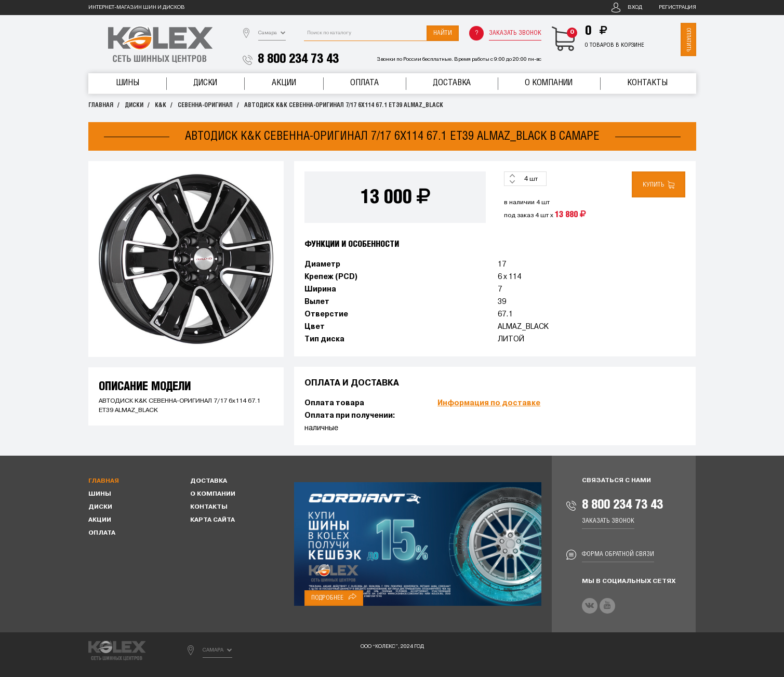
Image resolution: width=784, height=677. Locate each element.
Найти (443, 33)
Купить (659, 185)
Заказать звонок (515, 33)
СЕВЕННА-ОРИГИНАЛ (205, 105)
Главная (101, 105)
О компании (549, 83)
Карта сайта (212, 520)
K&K (161, 105)
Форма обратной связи (618, 554)
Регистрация (677, 8)
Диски (205, 83)
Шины (128, 83)
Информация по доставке (489, 403)
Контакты (647, 83)
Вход (635, 8)
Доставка (452, 83)
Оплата (364, 83)
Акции (284, 83)
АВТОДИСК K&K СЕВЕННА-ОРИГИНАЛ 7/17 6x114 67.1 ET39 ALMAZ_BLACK (344, 105)
